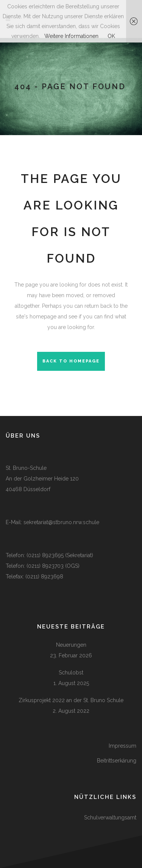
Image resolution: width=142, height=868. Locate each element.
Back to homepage (71, 361)
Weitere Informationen (71, 36)
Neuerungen (71, 645)
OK (111, 36)
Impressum (122, 746)
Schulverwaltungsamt (110, 818)
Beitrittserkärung (117, 761)
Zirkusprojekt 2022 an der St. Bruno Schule (71, 700)
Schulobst (71, 673)
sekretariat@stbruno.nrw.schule (61, 522)
